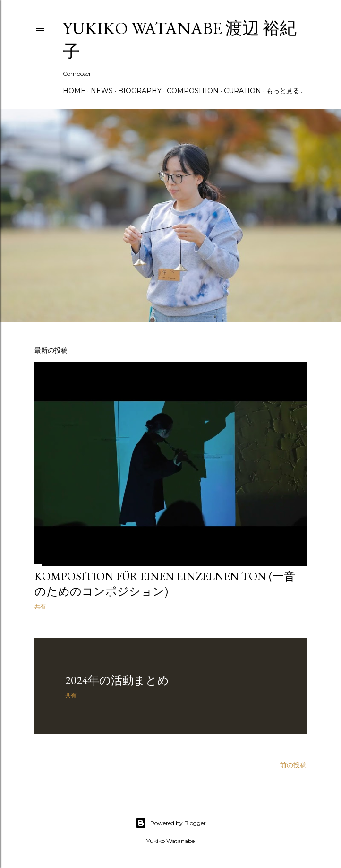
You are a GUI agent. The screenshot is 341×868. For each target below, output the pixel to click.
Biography (140, 91)
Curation (243, 91)
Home (74, 91)
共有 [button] (40, 606)
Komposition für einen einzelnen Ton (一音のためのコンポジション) (165, 584)
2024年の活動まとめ (117, 680)
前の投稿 (293, 765)
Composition (193, 91)
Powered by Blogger (170, 823)
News (102, 91)
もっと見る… (285, 91)
